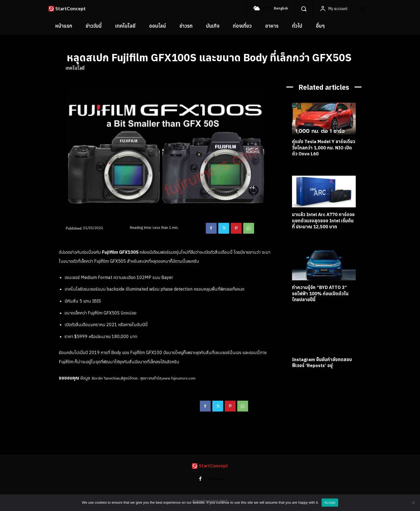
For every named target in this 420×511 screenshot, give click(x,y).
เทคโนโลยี (75, 68)
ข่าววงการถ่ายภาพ (80, 416)
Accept (330, 502)
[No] (413, 503)
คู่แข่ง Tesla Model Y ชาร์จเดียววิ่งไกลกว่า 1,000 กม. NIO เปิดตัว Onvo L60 (320, 147)
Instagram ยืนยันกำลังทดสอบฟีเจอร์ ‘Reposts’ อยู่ (321, 363)
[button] (304, 9)
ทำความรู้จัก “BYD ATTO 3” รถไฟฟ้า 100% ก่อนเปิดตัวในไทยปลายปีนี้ (322, 294)
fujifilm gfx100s (106, 409)
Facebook (216, 479)
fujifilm (84, 409)
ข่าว (73, 252)
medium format (135, 409)
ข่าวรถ (297, 162)
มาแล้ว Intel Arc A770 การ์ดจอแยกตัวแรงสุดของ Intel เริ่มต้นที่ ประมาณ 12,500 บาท (323, 221)
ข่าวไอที (104, 416)
